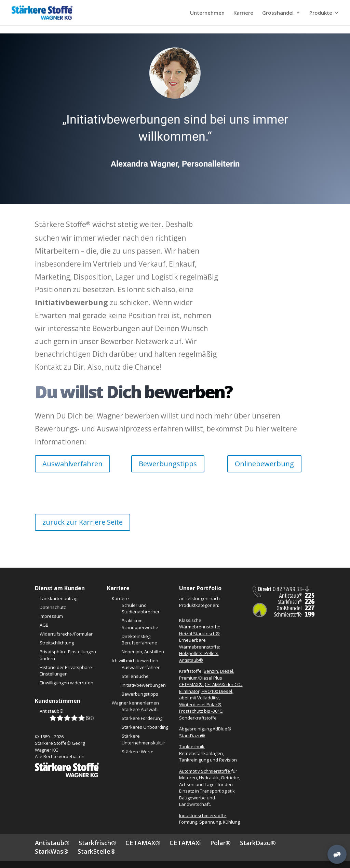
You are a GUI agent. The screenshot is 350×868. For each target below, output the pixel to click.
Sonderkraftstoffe (198, 718)
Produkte (321, 13)
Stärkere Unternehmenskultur (143, 739)
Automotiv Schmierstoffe (205, 771)
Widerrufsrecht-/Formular (66, 634)
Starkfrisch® (97, 843)
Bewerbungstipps (168, 464)
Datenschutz (53, 607)
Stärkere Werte (138, 752)
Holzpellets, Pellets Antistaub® (199, 657)
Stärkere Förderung (142, 718)
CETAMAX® (143, 843)
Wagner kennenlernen (135, 703)
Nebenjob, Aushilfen (143, 652)
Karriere (243, 13)
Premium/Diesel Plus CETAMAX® (201, 681)
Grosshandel (278, 13)
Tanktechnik (192, 746)
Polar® (220, 843)
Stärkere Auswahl (140, 709)
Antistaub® (52, 711)
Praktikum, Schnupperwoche (140, 624)
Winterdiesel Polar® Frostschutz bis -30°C (201, 708)
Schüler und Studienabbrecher (141, 609)
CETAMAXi (185, 843)
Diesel (227, 671)
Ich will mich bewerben (135, 660)
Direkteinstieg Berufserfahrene (139, 640)
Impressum (51, 616)
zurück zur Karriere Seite (83, 522)
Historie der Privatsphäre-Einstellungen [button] (66, 671)
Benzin (211, 671)
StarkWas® (52, 851)
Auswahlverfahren (72, 464)
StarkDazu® (258, 843)
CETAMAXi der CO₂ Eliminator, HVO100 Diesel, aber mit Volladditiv (211, 691)
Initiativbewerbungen (144, 685)
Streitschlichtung (57, 643)
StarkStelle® (97, 851)
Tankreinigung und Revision (208, 760)
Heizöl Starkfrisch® (199, 634)
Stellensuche (135, 676)
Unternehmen (207, 13)
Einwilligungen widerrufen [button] (66, 683)
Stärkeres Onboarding (145, 727)
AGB (44, 625)
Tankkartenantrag (58, 598)
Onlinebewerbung (264, 464)
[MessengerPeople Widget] (337, 854)
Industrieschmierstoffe (203, 815)
